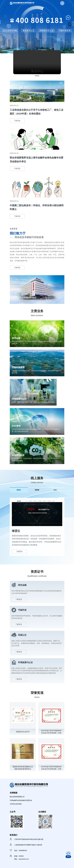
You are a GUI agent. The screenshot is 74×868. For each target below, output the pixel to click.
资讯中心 (37, 71)
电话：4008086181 (21, 851)
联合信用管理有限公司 (17, 797)
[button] (70, 24)
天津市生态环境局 (16, 804)
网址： (22, 860)
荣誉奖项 (37, 693)
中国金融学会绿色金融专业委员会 (21, 800)
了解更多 (17, 121)
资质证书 (37, 571)
